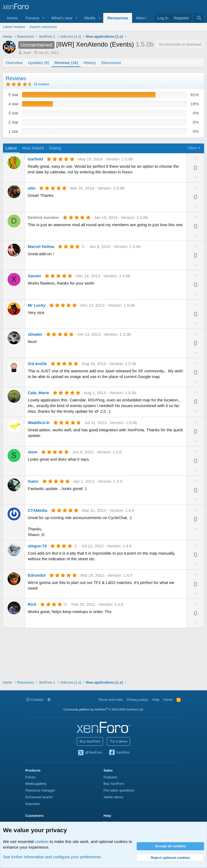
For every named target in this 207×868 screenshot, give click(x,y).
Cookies (35, 700)
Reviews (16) (66, 63)
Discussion (111, 63)
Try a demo (118, 741)
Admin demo (113, 797)
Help (156, 700)
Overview (14, 63)
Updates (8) (39, 63)
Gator (33, 481)
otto (32, 188)
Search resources (43, 27)
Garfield (35, 159)
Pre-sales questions (119, 790)
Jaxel (27, 53)
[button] (44, 18)
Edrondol (37, 575)
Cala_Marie (38, 393)
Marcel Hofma (41, 246)
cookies (42, 841)
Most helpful (33, 148)
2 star (13, 122)
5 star (13, 95)
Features (110, 777)
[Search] (199, 18)
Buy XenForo (90, 741)
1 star (13, 131)
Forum (30, 777)
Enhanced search (39, 797)
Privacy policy (138, 700)
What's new (62, 18)
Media (90, 18)
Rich (32, 604)
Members (145, 18)
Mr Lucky (37, 305)
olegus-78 (37, 546)
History (90, 63)
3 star (13, 113)
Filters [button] (192, 148)
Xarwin (34, 276)
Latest (11, 148)
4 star (13, 104)
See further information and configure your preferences (52, 857)
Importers (33, 804)
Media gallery (36, 784)
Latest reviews (14, 27)
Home (12, 18)
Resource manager (40, 790)
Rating (55, 148)
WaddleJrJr (39, 423)
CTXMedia (38, 510)
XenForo (119, 753)
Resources (118, 18)
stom (33, 452)
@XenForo (90, 753)
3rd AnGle (37, 364)
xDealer (35, 334)
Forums (32, 18)
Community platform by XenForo (103, 709)
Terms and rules (111, 700)
